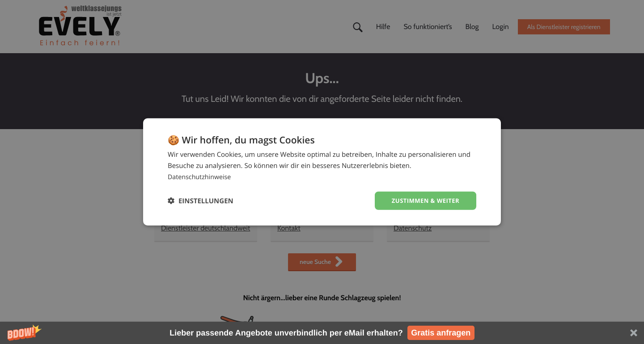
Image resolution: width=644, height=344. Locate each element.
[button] (322, 333)
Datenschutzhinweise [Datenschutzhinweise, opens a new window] (201, 176)
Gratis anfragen (441, 333)
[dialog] (322, 172)
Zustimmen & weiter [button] (423, 200)
